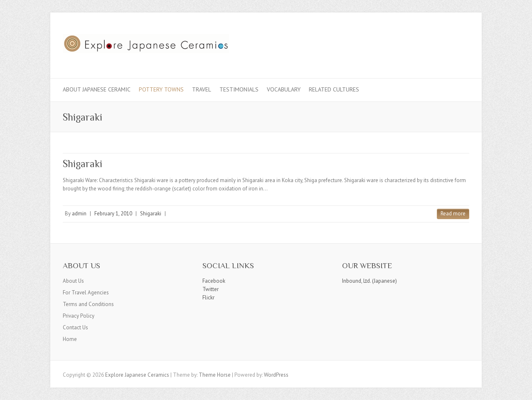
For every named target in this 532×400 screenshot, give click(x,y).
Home (70, 339)
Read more (453, 214)
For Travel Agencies (86, 293)
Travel (202, 89)
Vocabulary (284, 89)
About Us (73, 281)
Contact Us (75, 327)
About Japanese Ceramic (97, 89)
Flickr (208, 298)
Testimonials (239, 89)
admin (79, 214)
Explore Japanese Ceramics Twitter (436, 43)
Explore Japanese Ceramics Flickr (448, 43)
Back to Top (521, 389)
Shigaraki (83, 164)
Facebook (214, 281)
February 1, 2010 (113, 214)
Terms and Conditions (88, 304)
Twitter (211, 289)
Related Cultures (334, 89)
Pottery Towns (161, 89)
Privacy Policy (79, 316)
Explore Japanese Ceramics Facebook (424, 43)
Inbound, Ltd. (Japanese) (369, 281)
